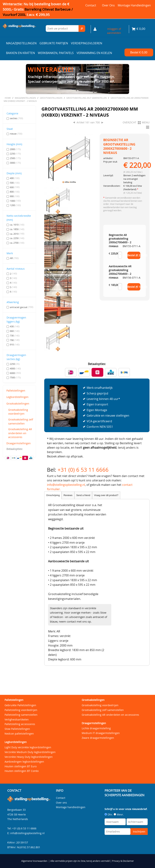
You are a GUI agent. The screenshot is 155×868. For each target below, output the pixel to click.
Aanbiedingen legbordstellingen (24, 762)
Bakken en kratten (20, 53)
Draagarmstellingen (19, 443)
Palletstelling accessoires (20, 724)
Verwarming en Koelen (94, 53)
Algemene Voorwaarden (34, 861)
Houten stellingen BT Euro (21, 766)
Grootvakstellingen (18, 404)
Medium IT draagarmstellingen (101, 733)
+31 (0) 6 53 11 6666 (83, 470)
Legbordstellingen (17, 397)
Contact (91, 5)
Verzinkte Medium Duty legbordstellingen (30, 752)
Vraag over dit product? (106, 495)
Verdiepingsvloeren (87, 43)
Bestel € (139, 52)
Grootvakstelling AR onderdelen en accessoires (20, 433)
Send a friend (83, 495)
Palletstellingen (16, 391)
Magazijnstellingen (21, 43)
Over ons (108, 5)
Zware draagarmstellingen (98, 738)
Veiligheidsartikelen (17, 719)
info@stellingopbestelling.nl (66, 485)
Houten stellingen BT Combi (22, 771)
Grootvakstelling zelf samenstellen (21, 421)
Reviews (68, 495)
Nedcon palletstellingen (19, 734)
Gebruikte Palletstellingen (20, 705)
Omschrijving (53, 495)
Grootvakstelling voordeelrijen (18, 412)
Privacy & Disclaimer (123, 861)
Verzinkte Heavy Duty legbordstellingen (29, 757)
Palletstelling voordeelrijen (21, 710)
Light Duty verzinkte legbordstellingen (28, 747)
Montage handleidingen (134, 5)
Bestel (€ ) (134, 255)
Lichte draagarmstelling (96, 728)
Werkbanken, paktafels (56, 53)
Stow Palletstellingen (17, 729)
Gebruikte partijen (54, 43)
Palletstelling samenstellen (21, 715)
